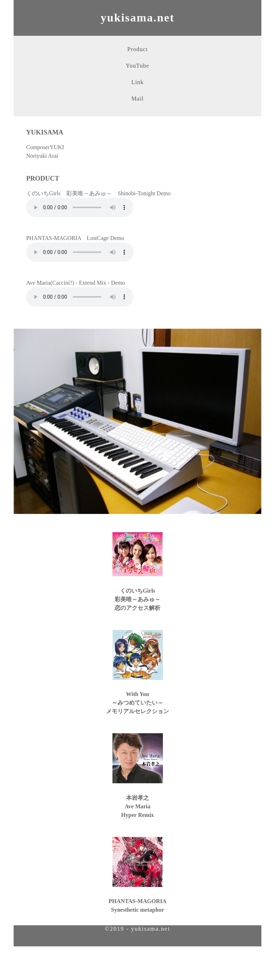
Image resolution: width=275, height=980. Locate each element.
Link (137, 82)
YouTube (137, 66)
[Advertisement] (137, 962)
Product (138, 49)
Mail (137, 99)
